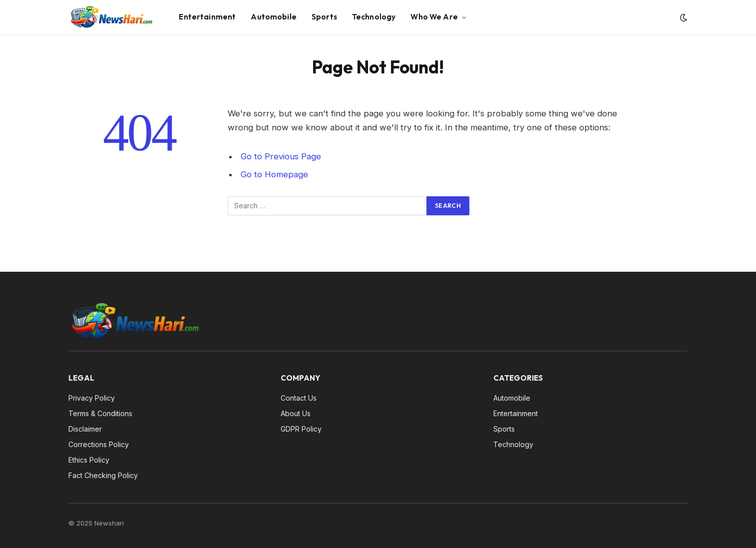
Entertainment (207, 17)
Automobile (274, 17)
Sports (324, 17)
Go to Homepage (274, 174)
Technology (374, 17)
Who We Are (434, 17)
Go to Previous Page (281, 156)
